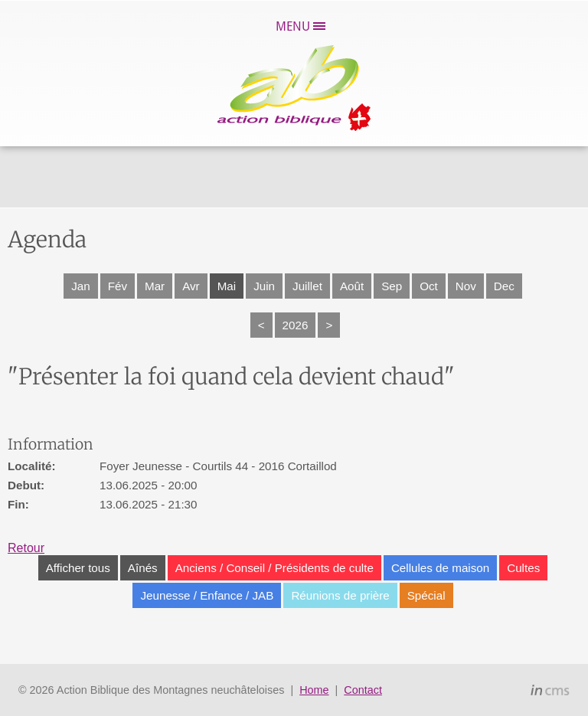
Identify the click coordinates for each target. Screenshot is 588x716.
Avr (191, 286)
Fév (118, 286)
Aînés (143, 568)
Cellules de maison (440, 568)
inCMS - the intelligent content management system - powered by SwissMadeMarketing (550, 692)
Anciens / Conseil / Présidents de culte (274, 568)
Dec (504, 286)
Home (314, 690)
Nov (466, 286)
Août (352, 286)
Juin (264, 286)
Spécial (426, 595)
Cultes (523, 568)
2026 (296, 325)
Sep (392, 286)
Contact (363, 690)
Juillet (307, 286)
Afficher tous (78, 568)
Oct (429, 286)
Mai (227, 286)
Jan (81, 286)
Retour (26, 548)
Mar (155, 286)
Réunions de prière (340, 595)
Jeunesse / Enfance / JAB (207, 595)
